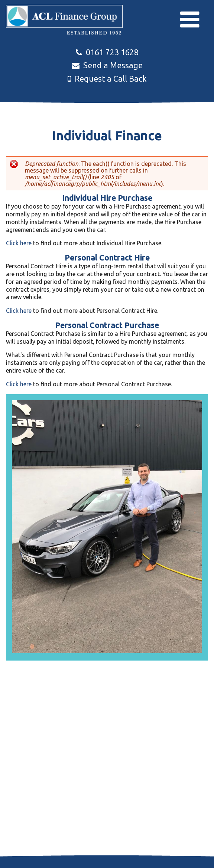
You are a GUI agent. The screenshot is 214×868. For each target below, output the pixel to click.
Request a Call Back (107, 79)
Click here (19, 243)
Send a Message (107, 65)
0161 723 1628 (107, 52)
